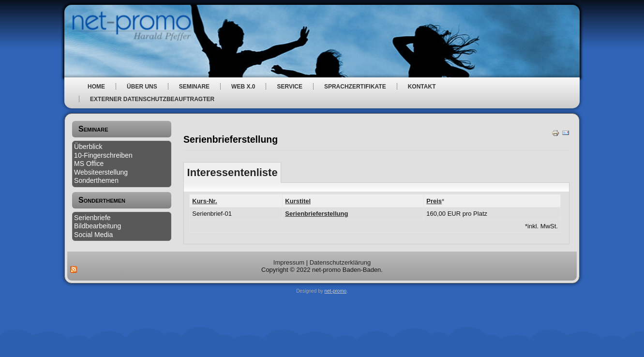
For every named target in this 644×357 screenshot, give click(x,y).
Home (96, 87)
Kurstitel (298, 201)
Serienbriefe (92, 218)
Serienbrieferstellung (316, 214)
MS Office (89, 164)
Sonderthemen (96, 180)
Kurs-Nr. (204, 201)
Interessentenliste (232, 172)
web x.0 (243, 87)
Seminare (194, 87)
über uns (142, 87)
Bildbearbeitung (97, 226)
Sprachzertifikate (355, 87)
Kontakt (422, 87)
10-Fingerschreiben (103, 155)
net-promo (336, 291)
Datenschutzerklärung (340, 262)
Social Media (93, 235)
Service (289, 87)
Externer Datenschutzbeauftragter (152, 99)
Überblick (88, 147)
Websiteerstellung (101, 172)
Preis (434, 201)
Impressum (289, 262)
